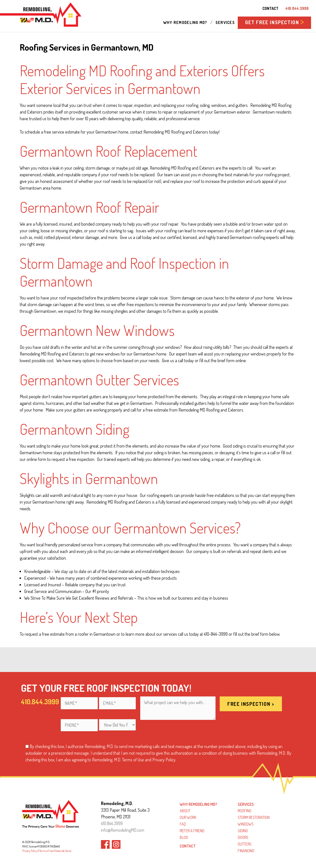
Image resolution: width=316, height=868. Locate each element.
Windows (246, 824)
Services (225, 23)
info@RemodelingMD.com (123, 830)
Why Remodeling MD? (185, 23)
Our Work (188, 817)
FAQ (183, 824)
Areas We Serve (63, 851)
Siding (243, 831)
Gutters (245, 844)
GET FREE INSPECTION (274, 22)
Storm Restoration (254, 817)
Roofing (245, 811)
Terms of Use (46, 851)
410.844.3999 (297, 8)
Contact (270, 8)
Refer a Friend (192, 831)
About (185, 811)
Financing (246, 851)
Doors (243, 837)
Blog (184, 837)
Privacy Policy (30, 851)
